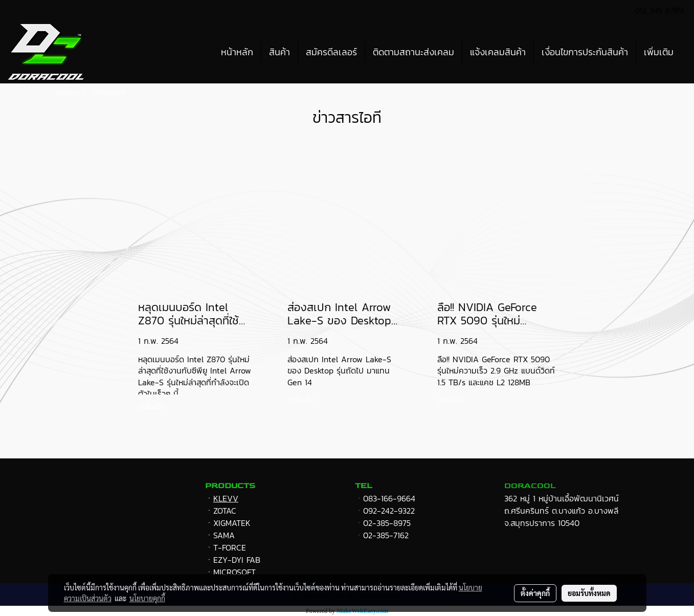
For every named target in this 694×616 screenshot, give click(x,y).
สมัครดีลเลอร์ (331, 52)
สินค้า (279, 52)
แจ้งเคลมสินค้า (498, 52)
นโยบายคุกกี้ (147, 598)
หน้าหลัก (237, 52)
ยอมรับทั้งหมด (589, 593)
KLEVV (226, 498)
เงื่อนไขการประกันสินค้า (585, 52)
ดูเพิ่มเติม (153, 406)
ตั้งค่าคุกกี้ (535, 593)
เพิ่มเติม (659, 52)
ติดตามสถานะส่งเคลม (413, 52)
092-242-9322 (389, 511)
